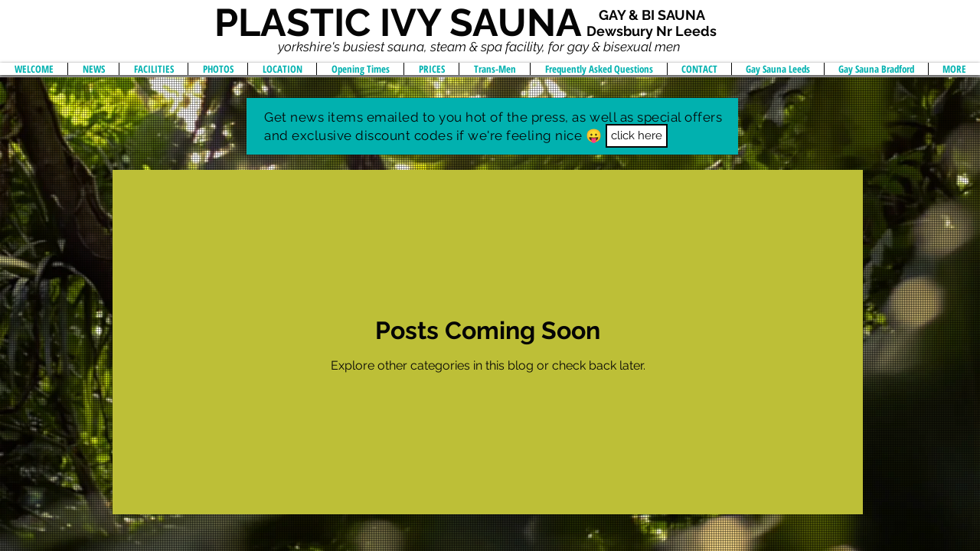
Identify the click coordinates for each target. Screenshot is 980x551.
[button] (637, 136)
